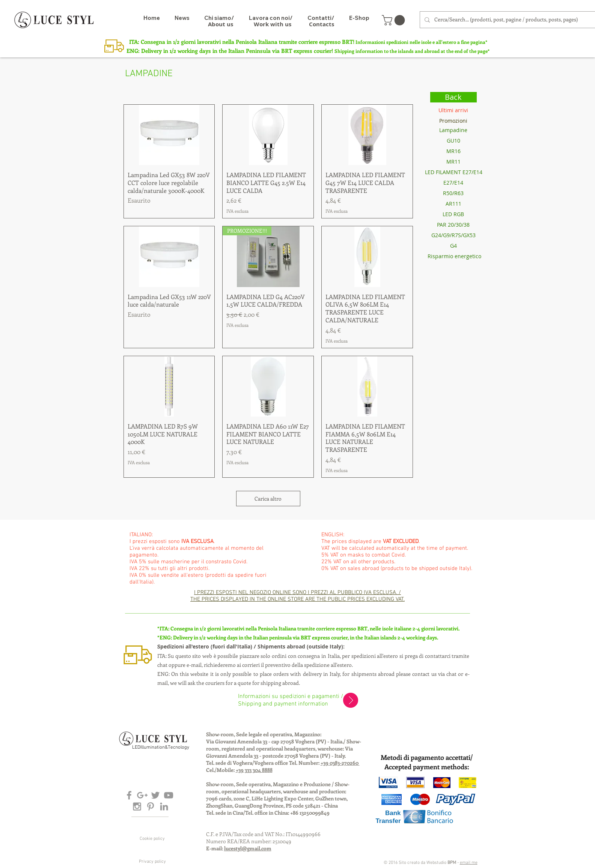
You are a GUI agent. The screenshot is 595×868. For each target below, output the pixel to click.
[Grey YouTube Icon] (169, 795)
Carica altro (268, 499)
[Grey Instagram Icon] (137, 806)
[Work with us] (273, 24)
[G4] (453, 246)
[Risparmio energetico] (454, 256)
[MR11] (453, 162)
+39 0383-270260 (340, 763)
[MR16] (453, 151)
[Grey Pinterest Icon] (151, 806)
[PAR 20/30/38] (453, 225)
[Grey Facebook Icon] (129, 795)
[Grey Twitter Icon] (155, 795)
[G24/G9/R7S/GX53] (453, 235)
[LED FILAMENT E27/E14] (454, 172)
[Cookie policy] (152, 839)
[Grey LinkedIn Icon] (164, 806)
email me (469, 863)
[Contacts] (322, 24)
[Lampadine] (453, 130)
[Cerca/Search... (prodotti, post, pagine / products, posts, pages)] (508, 20)
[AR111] (453, 204)
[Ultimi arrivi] (453, 110)
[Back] (453, 97)
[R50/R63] (453, 193)
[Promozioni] (453, 121)
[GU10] (453, 141)
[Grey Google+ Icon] (142, 795)
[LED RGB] (453, 214)
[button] (395, 20)
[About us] (221, 24)
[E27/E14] (453, 183)
